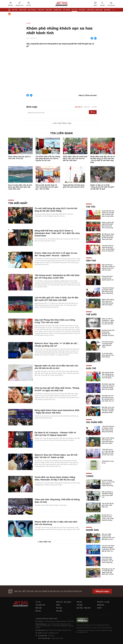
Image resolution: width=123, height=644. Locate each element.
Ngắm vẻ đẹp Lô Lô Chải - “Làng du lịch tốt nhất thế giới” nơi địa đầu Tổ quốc (102, 187)
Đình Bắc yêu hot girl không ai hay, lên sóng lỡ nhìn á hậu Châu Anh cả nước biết (108, 399)
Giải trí (91, 368)
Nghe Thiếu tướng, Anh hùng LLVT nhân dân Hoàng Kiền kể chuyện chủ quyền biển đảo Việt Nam (108, 304)
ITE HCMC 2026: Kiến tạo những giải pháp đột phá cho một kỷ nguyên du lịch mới (48, 158)
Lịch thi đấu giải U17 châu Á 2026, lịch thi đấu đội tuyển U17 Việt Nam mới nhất (57, 299)
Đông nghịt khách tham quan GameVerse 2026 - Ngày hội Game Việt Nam (57, 411)
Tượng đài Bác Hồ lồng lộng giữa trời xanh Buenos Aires (74, 186)
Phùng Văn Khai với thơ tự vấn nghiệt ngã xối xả (108, 278)
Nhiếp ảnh (92, 530)
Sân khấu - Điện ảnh (95, 10)
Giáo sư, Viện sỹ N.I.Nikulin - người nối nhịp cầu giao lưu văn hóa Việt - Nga (108, 322)
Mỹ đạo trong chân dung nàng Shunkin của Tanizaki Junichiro (108, 333)
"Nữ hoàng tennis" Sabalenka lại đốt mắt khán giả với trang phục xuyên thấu (57, 276)
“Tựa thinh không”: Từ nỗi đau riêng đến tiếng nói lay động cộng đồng (108, 291)
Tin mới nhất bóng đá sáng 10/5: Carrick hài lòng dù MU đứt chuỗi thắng (56, 210)
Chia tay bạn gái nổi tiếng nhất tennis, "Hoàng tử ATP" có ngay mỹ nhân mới (57, 389)
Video (90, 476)
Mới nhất (87, 107)
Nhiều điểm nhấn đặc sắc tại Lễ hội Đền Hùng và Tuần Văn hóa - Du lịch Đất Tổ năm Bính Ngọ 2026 (102, 159)
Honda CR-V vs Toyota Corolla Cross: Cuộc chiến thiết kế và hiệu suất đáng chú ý (108, 518)
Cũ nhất (94, 107)
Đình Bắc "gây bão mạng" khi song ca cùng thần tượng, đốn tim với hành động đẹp (108, 388)
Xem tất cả (79, 107)
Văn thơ (41, 10)
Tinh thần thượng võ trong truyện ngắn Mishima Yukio (108, 344)
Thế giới (49, 10)
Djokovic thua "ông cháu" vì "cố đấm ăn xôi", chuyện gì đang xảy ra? (56, 345)
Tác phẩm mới (94, 422)
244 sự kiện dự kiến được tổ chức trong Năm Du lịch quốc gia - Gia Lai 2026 (47, 187)
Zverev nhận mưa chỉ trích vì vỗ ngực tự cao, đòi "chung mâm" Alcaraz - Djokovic (56, 254)
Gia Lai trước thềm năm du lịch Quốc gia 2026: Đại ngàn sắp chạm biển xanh (20, 187)
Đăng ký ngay (102, 591)
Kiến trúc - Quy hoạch (28, 10)
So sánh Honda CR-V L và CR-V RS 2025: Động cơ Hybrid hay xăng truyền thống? (108, 484)
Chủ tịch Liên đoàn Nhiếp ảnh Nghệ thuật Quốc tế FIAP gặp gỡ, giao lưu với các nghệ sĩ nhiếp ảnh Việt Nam (108, 551)
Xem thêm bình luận (62, 123)
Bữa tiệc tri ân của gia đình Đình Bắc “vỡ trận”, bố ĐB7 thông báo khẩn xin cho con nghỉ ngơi (108, 412)
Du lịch (74, 10)
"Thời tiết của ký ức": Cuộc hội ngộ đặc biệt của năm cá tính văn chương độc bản (108, 453)
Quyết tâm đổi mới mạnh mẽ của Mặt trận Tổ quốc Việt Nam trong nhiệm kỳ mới (108, 214)
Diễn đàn (59, 611)
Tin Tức (15, 10)
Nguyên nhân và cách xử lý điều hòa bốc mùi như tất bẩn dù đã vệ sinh (56, 367)
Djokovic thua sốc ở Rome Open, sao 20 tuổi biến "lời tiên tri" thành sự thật (56, 456)
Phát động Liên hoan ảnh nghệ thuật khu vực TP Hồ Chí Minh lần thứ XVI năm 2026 (108, 561)
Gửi (93, 112)
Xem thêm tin (45, 542)
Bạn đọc (107, 10)
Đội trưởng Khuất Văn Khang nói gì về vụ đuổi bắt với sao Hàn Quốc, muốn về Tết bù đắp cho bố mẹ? (108, 377)
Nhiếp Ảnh (58, 10)
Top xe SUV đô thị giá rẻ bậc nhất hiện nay (108, 505)
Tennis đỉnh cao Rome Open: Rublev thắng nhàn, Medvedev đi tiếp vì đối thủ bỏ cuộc (55, 478)
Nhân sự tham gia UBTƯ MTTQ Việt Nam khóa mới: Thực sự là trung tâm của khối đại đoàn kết (108, 227)
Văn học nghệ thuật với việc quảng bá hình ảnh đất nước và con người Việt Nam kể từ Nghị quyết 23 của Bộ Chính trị (108, 539)
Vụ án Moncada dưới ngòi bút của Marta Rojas (108, 355)
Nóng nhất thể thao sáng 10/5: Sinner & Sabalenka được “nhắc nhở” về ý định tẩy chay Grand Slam (57, 233)
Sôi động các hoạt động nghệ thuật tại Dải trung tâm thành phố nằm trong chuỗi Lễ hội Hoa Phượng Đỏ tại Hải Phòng (108, 239)
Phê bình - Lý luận (103, 602)
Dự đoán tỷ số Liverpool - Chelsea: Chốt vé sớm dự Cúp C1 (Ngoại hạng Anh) (55, 434)
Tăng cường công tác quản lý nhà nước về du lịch (19, 157)
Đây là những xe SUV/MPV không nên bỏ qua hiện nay (107, 494)
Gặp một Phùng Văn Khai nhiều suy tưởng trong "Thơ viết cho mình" (55, 321)
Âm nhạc (82, 10)
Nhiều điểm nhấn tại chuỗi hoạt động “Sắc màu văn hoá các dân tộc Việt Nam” (75, 158)
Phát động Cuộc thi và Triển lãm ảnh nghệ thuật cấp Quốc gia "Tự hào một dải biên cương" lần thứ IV (108, 573)
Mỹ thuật (67, 10)
